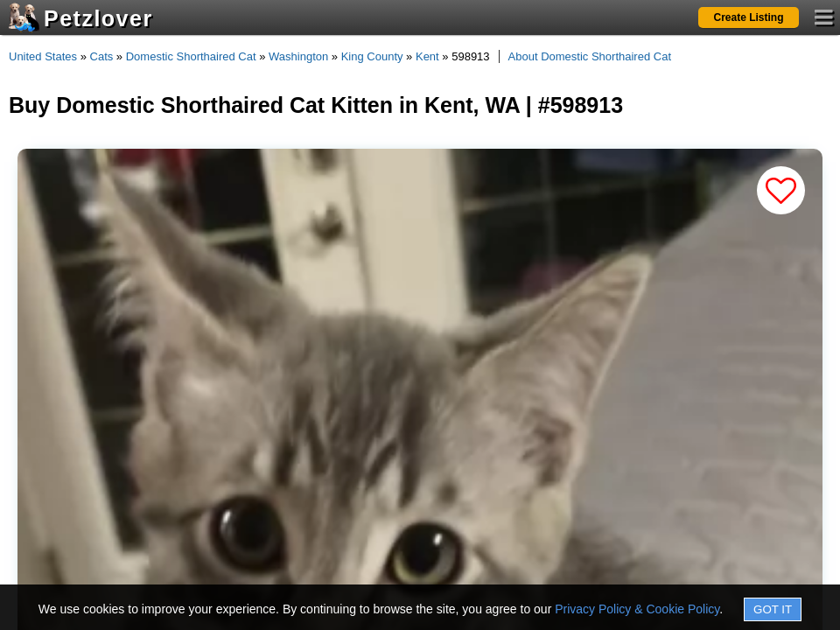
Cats (102, 56)
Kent (427, 56)
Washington (298, 56)
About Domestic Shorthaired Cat (590, 56)
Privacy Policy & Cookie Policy (637, 609)
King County (372, 56)
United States (43, 56)
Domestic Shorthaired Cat (191, 56)
